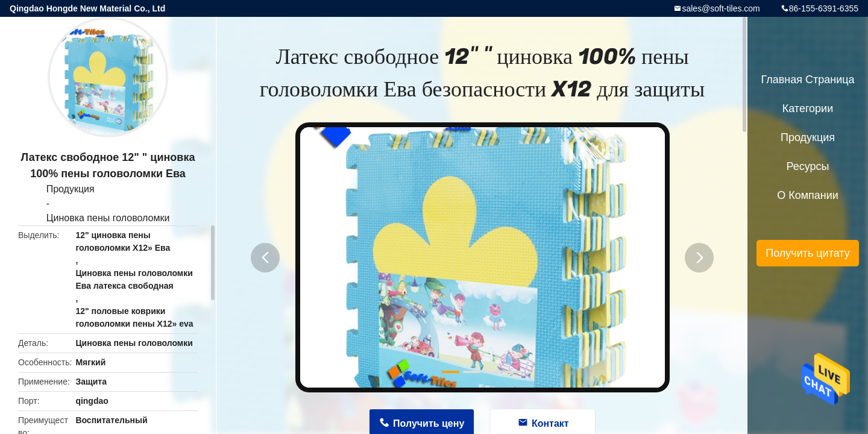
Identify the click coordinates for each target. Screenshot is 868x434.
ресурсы (808, 166)
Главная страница (807, 80)
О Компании (808, 195)
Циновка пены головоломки (108, 218)
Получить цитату (808, 253)
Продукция (71, 189)
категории (808, 108)
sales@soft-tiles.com (721, 8)
